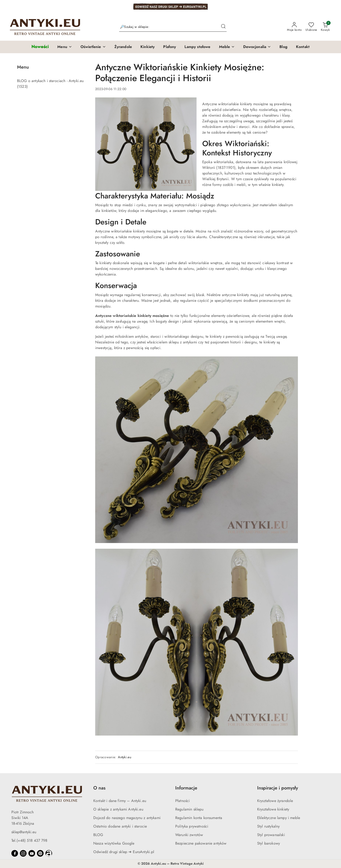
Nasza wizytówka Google (114, 843)
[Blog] (283, 47)
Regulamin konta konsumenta (199, 818)
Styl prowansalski (271, 835)
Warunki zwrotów (189, 835)
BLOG (98, 835)
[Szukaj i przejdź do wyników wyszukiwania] (223, 27)
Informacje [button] (186, 788)
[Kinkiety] (148, 47)
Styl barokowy (269, 843)
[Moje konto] (294, 27)
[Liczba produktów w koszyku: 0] (325, 27)
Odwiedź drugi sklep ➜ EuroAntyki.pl (124, 852)
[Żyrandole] (123, 47)
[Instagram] (23, 853)
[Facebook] (15, 853)
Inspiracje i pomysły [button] (278, 788)
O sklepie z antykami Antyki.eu (118, 809)
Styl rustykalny (268, 826)
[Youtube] (32, 853)
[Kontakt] (303, 47)
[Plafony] (170, 47)
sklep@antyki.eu (24, 832)
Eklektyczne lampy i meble (279, 818)
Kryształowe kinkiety (273, 809)
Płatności (182, 801)
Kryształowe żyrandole (275, 801)
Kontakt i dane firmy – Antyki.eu (120, 801)
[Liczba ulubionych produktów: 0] (311, 27)
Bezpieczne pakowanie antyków (201, 843)
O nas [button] (99, 788)
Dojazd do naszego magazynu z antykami (127, 818)
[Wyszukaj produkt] (173, 27)
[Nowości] (40, 47)
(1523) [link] (22, 86)
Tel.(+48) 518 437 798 (29, 840)
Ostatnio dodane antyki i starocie (120, 826)
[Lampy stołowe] (197, 47)
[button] (65, 47)
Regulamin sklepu (189, 809)
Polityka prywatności (192, 826)
